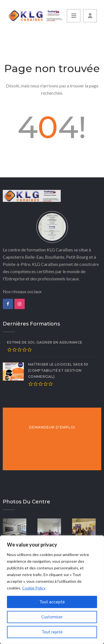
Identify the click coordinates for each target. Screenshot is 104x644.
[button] (90, 16)
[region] (52, 590)
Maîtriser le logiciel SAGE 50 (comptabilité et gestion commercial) (58, 370)
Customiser (52, 617)
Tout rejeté (52, 632)
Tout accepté (52, 602)
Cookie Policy (34, 588)
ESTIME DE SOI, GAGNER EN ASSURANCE (45, 342)
